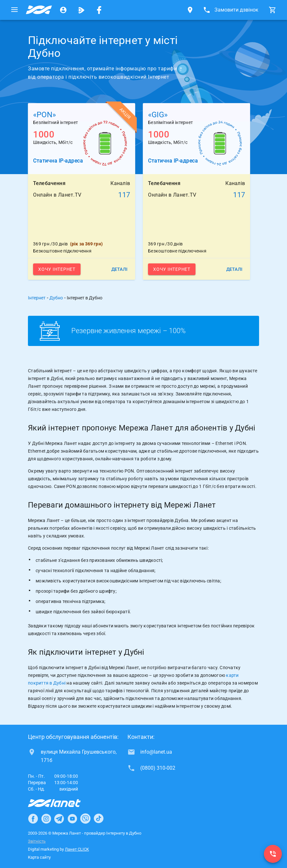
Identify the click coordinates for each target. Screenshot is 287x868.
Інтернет (37, 298)
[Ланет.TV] (81, 10)
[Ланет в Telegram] (59, 819)
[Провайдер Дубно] (39, 10)
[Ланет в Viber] (85, 819)
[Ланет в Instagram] (46, 819)
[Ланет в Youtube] (72, 819)
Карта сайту (39, 857)
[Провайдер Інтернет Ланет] (62, 803)
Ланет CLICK (77, 849)
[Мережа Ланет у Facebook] (99, 10)
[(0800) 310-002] (273, 854)
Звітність (37, 841)
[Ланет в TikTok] (99, 819)
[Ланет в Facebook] (33, 819)
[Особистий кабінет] (63, 10)
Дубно (56, 298)
